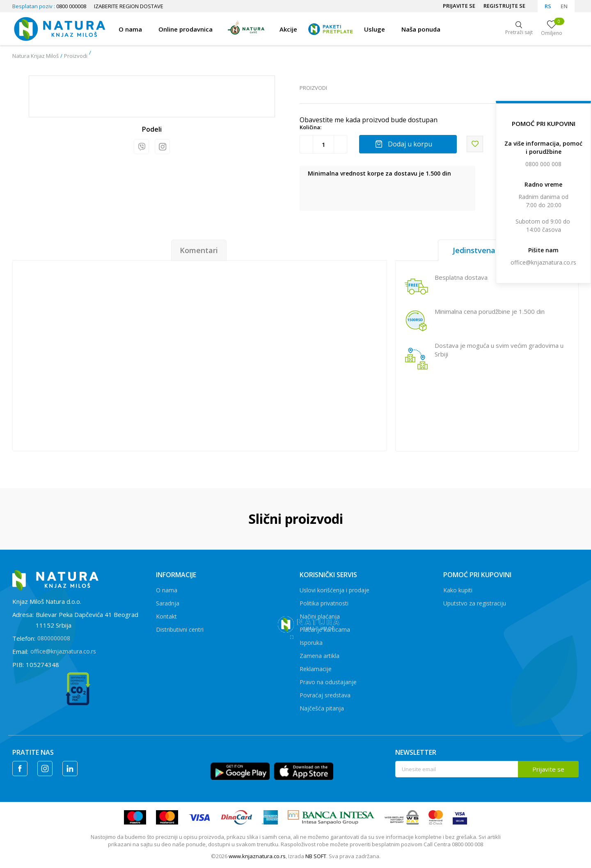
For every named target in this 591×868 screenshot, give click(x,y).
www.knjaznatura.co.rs (257, 856)
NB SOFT (316, 856)
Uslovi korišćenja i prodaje (334, 590)
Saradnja (168, 603)
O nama (167, 590)
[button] (475, 144)
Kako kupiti (458, 590)
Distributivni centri (180, 629)
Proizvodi (76, 56)
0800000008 (54, 638)
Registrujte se (504, 6)
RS (548, 6)
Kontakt (166, 616)
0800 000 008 (543, 164)
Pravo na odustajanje (328, 682)
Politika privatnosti (324, 603)
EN (564, 6)
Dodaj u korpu (410, 144)
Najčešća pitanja (322, 708)
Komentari (199, 250)
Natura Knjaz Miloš (36, 56)
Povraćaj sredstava (325, 695)
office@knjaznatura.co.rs (543, 262)
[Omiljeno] (552, 29)
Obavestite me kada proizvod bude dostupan (369, 120)
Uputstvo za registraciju (475, 603)
